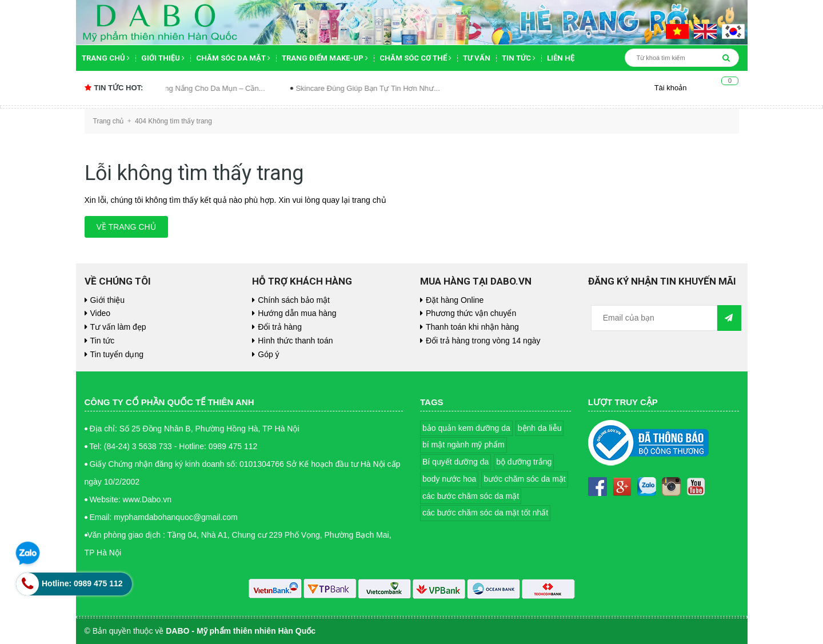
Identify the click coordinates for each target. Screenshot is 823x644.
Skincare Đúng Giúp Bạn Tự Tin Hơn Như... (378, 88)
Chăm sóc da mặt (233, 58)
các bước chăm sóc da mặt (471, 496)
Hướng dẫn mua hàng (297, 313)
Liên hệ (561, 58)
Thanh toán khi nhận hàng (472, 327)
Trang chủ (106, 58)
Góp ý (268, 354)
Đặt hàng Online (455, 300)
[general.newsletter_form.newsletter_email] (654, 318)
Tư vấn (477, 58)
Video (101, 313)
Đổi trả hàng (280, 327)
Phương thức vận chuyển (471, 313)
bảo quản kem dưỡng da (466, 428)
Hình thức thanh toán (295, 341)
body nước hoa (449, 479)
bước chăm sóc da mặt (525, 479)
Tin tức (519, 58)
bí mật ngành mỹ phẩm (464, 445)
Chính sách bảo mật (294, 300)
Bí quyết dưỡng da (456, 462)
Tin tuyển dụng (117, 354)
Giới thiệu (163, 58)
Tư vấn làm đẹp (118, 327)
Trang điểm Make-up (325, 58)
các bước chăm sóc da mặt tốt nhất (485, 513)
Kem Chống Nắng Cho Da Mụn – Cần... (209, 88)
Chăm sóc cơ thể (416, 58)
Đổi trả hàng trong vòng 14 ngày (483, 341)
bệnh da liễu (540, 428)
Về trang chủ (126, 227)
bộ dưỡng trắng (524, 462)
